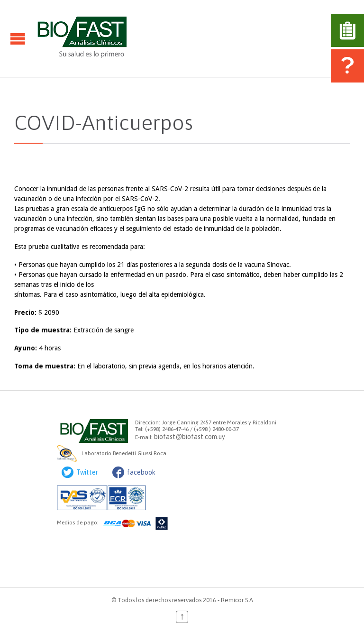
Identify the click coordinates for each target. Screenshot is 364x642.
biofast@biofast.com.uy (190, 437)
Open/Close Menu (18, 39)
